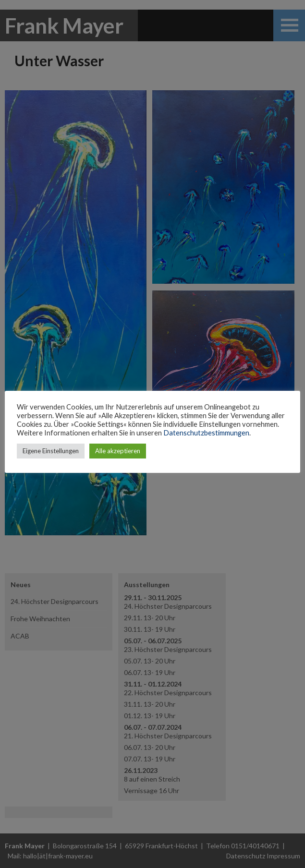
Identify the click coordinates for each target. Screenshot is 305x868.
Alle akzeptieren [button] (118, 451)
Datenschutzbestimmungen (206, 433)
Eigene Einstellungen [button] (51, 451)
